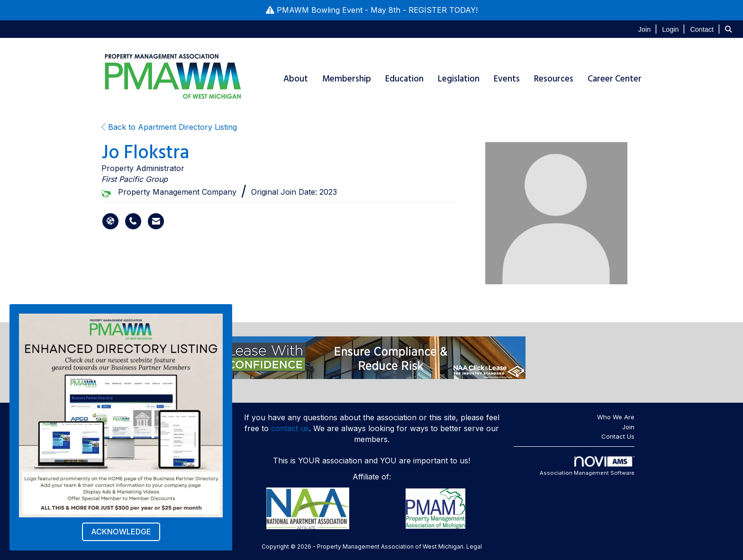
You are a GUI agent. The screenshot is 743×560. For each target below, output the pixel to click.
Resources (554, 79)
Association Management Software (587, 466)
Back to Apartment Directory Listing (169, 127)
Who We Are (616, 417)
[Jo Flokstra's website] (110, 221)
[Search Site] (730, 29)
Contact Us (618, 436)
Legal (474, 546)
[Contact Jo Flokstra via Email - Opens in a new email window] (156, 221)
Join (628, 427)
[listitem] (649, 29)
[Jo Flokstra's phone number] (133, 221)
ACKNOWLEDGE (121, 532)
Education (404, 79)
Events (507, 79)
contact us (290, 428)
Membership (347, 79)
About (296, 79)
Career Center (615, 79)
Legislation (459, 79)
